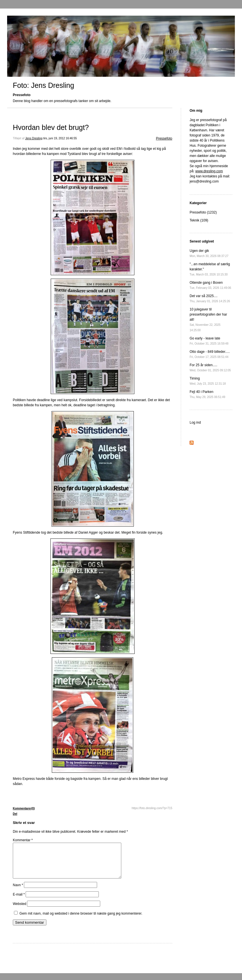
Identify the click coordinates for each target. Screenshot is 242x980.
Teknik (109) (199, 220)
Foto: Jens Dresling (43, 85)
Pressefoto (164, 138)
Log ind (195, 422)
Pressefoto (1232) (203, 212)
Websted (20, 911)
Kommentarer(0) (24, 808)
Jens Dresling (34, 138)
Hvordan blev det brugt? (51, 127)
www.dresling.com (209, 171)
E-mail (19, 901)
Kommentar (23, 840)
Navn (18, 892)
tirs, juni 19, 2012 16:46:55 (60, 138)
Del (15, 814)
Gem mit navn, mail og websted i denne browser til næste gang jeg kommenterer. (81, 920)
